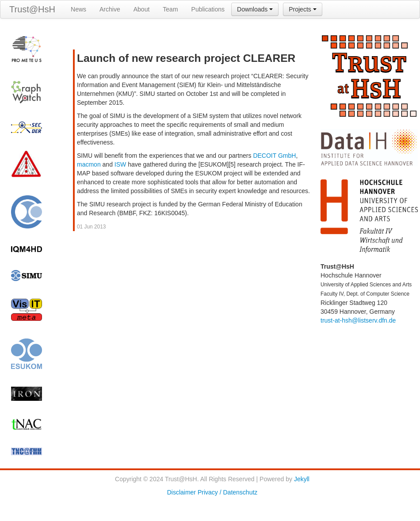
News (78, 9)
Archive (110, 9)
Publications (208, 9)
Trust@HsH (32, 9)
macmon (89, 164)
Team (170, 9)
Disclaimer (181, 492)
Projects (302, 9)
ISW (120, 164)
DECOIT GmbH (274, 156)
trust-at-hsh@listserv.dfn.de (358, 320)
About (142, 9)
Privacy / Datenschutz (227, 492)
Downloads (255, 9)
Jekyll (302, 479)
